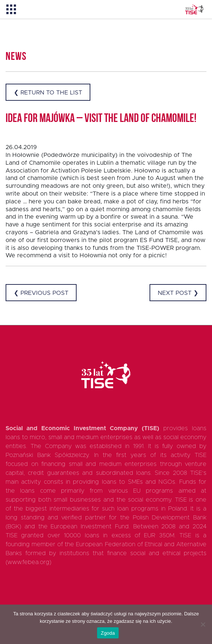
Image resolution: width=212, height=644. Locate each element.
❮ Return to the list (48, 93)
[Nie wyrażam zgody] (203, 624)
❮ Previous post (41, 293)
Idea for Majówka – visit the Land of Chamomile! (101, 119)
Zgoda (108, 633)
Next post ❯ (178, 293)
